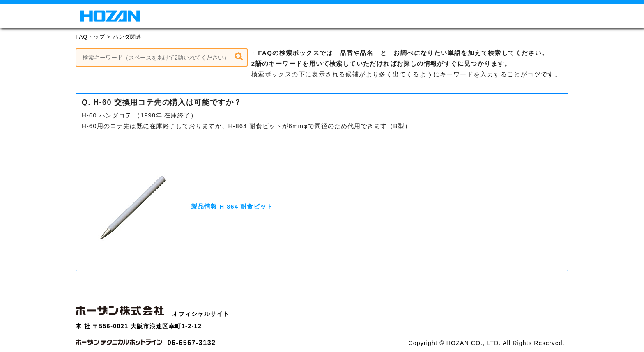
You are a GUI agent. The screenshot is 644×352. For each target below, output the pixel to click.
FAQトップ (90, 37)
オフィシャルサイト (201, 314)
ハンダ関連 (128, 37)
